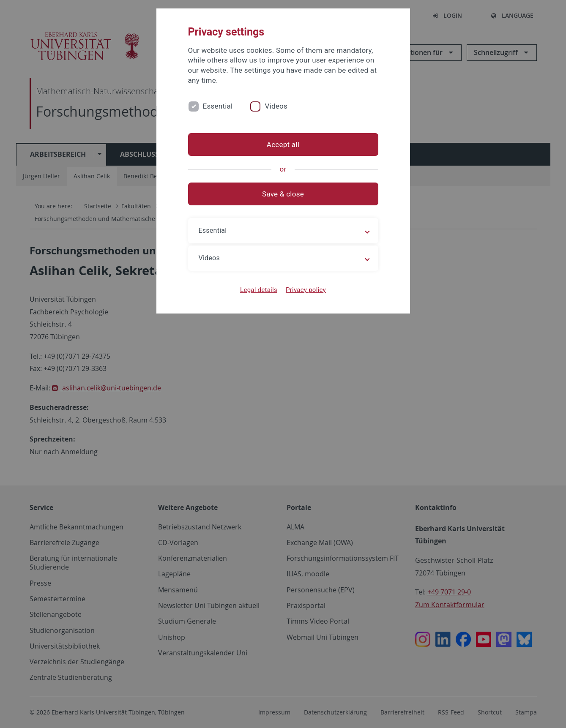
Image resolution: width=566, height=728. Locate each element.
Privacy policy (306, 290)
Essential (218, 106)
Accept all (283, 145)
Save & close (283, 194)
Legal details (259, 290)
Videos (276, 106)
